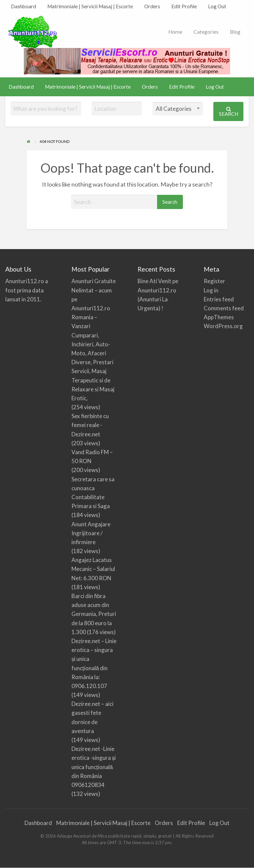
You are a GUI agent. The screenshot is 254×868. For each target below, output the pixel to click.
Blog (235, 32)
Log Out (217, 6)
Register (214, 281)
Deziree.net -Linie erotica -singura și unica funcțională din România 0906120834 (94, 767)
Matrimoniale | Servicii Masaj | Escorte (90, 6)
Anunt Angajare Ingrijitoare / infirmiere (91, 533)
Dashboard (23, 6)
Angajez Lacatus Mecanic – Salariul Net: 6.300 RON (93, 569)
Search (229, 112)
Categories (206, 32)
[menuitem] (23, 6)
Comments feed (224, 308)
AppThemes (219, 317)
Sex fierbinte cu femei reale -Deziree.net (90, 425)
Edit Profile (184, 6)
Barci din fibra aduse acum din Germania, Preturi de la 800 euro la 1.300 (94, 614)
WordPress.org (223, 326)
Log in (211, 290)
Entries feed (219, 299)
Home (175, 32)
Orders (152, 6)
